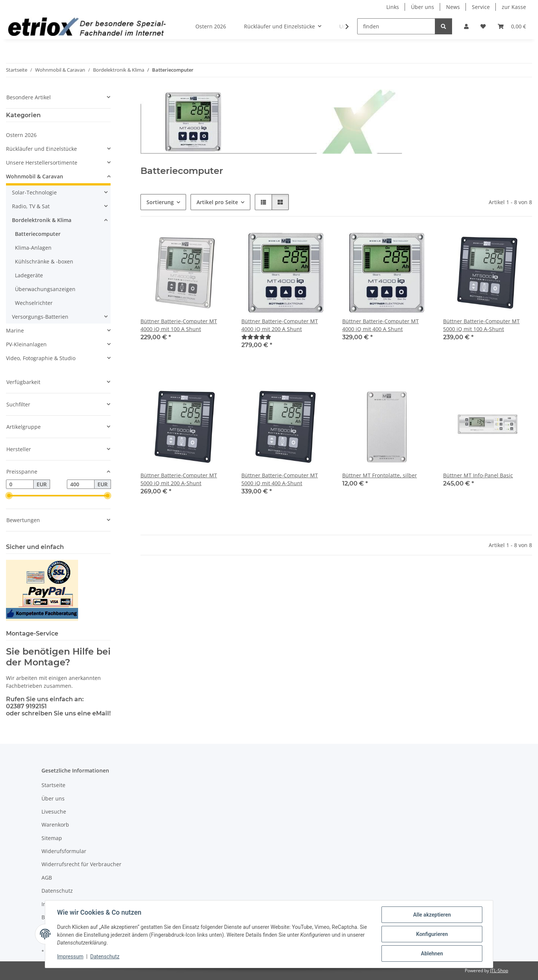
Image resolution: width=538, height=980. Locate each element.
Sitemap (52, 838)
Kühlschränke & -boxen (44, 261)
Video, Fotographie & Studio (41, 358)
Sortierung (160, 202)
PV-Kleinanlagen (26, 344)
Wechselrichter (34, 303)
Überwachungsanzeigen (45, 289)
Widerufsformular (64, 851)
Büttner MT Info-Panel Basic (478, 475)
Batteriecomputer (38, 234)
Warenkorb (55, 825)
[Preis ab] (20, 484)
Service (481, 7)
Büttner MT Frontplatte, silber (380, 475)
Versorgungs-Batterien (40, 317)
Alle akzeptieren (432, 915)
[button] (466, 26)
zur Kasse (514, 7)
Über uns (423, 7)
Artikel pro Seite (217, 202)
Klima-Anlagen (33, 248)
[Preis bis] (81, 484)
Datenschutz (105, 957)
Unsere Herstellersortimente (42, 163)
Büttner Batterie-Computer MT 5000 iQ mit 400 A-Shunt (280, 479)
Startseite (53, 785)
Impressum (70, 957)
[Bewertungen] (256, 337)
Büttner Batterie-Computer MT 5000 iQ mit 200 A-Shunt (179, 479)
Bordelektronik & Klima (42, 220)
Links (393, 7)
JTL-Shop (499, 970)
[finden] (396, 26)
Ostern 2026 (21, 135)
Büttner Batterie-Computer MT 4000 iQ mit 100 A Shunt (179, 325)
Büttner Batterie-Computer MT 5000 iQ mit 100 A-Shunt (481, 325)
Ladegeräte (29, 275)
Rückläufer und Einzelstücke (41, 149)
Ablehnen (432, 954)
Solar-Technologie (34, 192)
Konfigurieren (432, 934)
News (453, 7)
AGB (47, 878)
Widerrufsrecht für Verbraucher (81, 864)
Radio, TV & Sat (31, 206)
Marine (15, 330)
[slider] (9, 496)
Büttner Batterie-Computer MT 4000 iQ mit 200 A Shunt (280, 325)
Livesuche (54, 812)
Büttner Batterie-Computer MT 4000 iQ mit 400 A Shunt (381, 325)
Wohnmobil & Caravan (35, 176)
